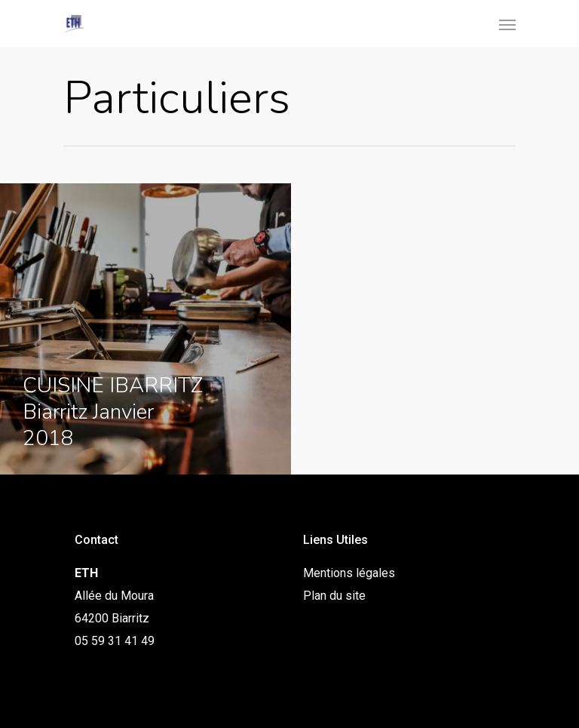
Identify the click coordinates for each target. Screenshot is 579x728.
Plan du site (334, 596)
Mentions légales (349, 573)
